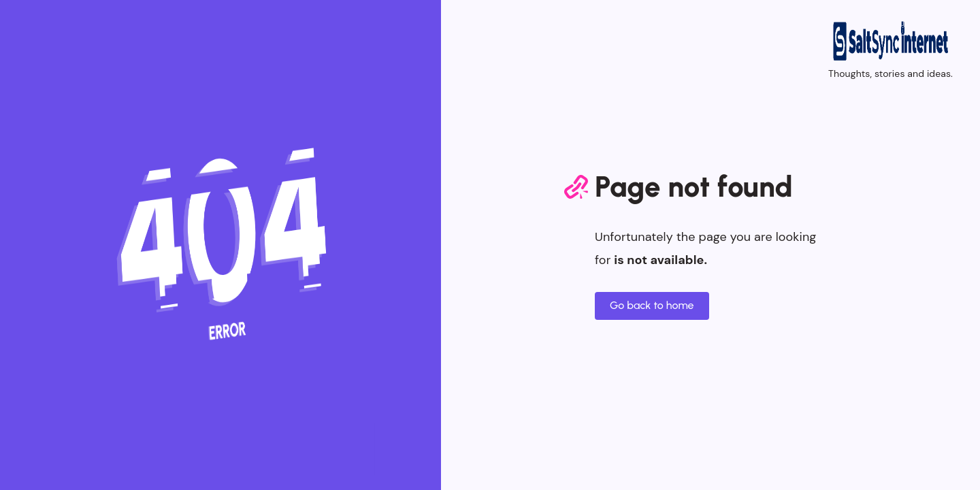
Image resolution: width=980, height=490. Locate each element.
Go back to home (652, 305)
